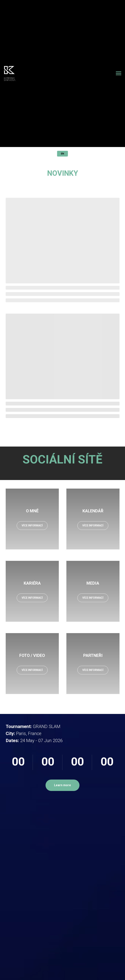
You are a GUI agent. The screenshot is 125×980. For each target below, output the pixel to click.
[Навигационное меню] (119, 73)
